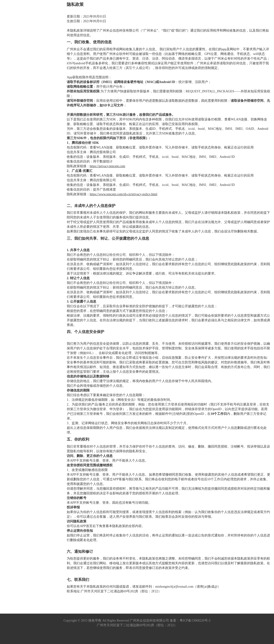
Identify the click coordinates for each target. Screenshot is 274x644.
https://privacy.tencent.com (107, 166)
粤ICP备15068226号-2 (195, 620)
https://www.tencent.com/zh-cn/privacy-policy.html (124, 194)
